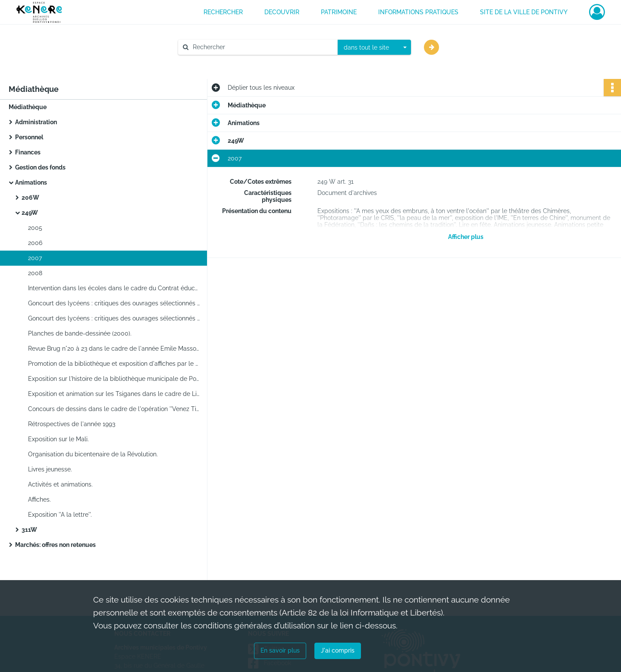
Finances (28, 152)
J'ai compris (338, 650)
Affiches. (39, 499)
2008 (35, 273)
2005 (35, 228)
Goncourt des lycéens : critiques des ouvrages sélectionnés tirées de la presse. (114, 303)
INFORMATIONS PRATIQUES (418, 12)
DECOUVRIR (282, 12)
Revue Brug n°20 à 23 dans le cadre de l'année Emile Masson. (114, 349)
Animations (31, 182)
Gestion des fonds (40, 167)
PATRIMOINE (339, 12)
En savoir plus (280, 650)
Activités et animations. (60, 484)
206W (30, 198)
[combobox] (374, 47)
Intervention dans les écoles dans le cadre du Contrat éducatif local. (114, 288)
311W (29, 530)
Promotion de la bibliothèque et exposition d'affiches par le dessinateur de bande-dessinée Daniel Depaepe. (114, 364)
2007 (35, 258)
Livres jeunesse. (50, 469)
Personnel (29, 137)
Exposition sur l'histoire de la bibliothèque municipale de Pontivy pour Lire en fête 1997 (114, 379)
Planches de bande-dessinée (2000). (80, 333)
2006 (35, 243)
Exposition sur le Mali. (58, 439)
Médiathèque (28, 107)
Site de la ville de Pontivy (524, 12)
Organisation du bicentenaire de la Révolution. (93, 454)
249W (30, 213)
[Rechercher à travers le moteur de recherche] (262, 47)
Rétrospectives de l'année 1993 (72, 424)
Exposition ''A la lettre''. (60, 515)
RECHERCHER (223, 12)
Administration (36, 122)
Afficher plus (466, 237)
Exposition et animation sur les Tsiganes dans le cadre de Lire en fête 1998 (114, 394)
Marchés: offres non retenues (55, 545)
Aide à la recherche (211, 62)
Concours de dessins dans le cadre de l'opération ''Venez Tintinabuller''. (114, 409)
